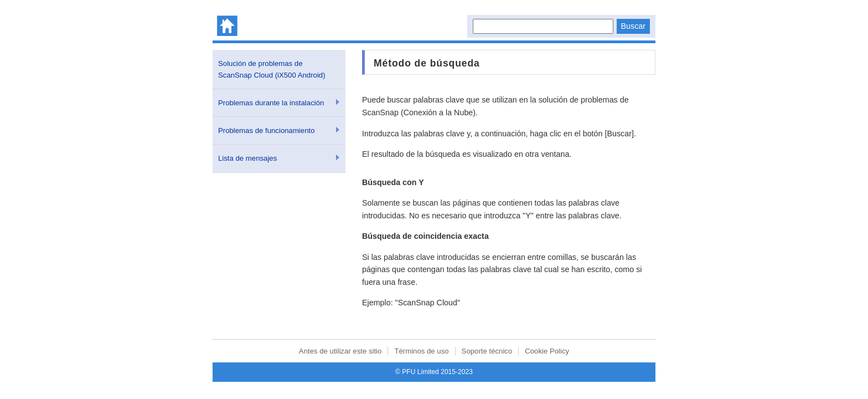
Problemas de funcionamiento (266, 131)
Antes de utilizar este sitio (340, 351)
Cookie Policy (547, 351)
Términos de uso (421, 351)
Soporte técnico (487, 351)
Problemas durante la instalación (271, 103)
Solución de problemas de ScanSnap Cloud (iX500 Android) (272, 69)
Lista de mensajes (247, 158)
